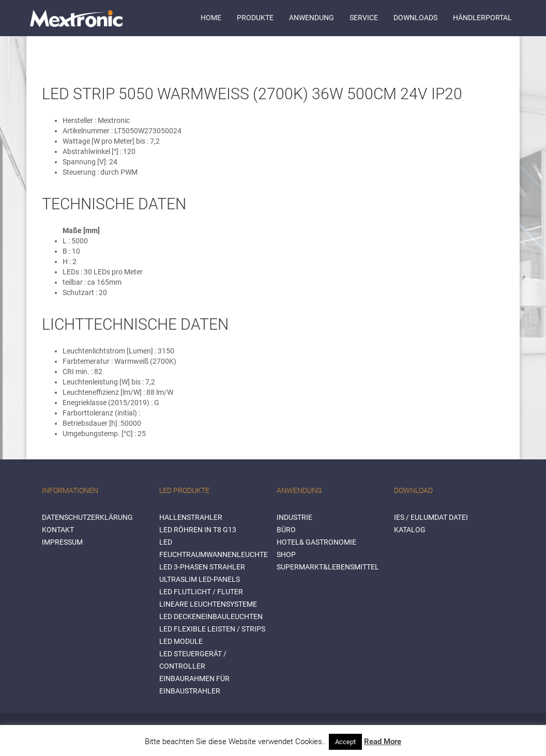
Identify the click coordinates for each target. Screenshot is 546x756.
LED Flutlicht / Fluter (201, 592)
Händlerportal (482, 18)
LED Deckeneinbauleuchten (211, 616)
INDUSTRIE (294, 517)
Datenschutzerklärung (87, 517)
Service (364, 18)
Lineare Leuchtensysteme (208, 604)
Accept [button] (345, 742)
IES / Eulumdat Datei (431, 517)
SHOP (286, 554)
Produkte (255, 18)
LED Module (181, 641)
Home (211, 18)
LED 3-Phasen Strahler (202, 567)
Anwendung (312, 18)
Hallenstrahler (191, 517)
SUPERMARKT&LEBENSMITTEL (328, 567)
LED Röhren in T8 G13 (198, 530)
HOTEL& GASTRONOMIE (316, 542)
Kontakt (58, 530)
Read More (383, 742)
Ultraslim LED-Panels (200, 579)
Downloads (415, 18)
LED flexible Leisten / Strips (212, 629)
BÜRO (286, 530)
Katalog (410, 530)
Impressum (62, 542)
